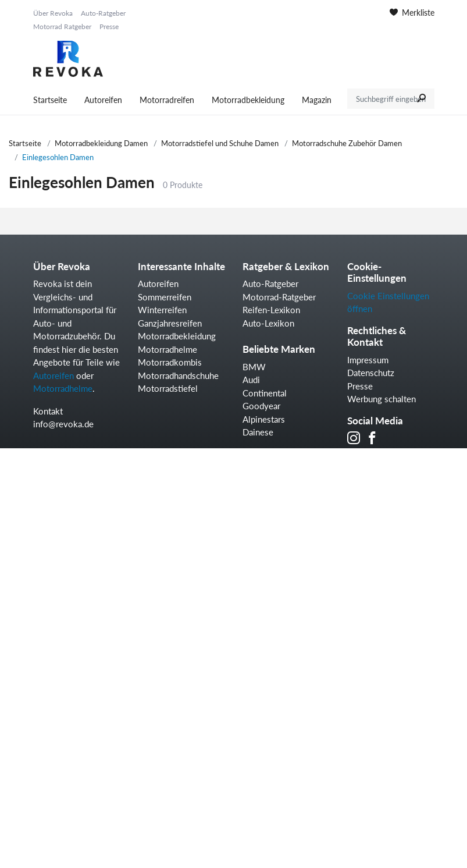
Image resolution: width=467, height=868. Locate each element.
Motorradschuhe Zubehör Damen (347, 143)
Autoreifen (103, 100)
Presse (109, 26)
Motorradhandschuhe (178, 375)
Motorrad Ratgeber (62, 26)
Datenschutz (371, 373)
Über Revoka (53, 13)
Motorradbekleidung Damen (101, 143)
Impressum (368, 360)
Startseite (50, 100)
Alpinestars (264, 419)
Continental (265, 393)
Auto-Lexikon (268, 323)
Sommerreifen (165, 297)
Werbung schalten (382, 399)
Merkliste (412, 13)
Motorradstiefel (168, 388)
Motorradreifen (167, 100)
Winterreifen (162, 310)
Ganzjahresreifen (170, 323)
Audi (251, 380)
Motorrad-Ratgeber (279, 297)
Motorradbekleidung (248, 100)
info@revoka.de (63, 424)
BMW (254, 367)
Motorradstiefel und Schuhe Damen (220, 143)
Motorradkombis (170, 362)
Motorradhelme (63, 388)
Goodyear (261, 406)
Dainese (258, 432)
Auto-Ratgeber (103, 13)
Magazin (317, 100)
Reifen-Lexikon (271, 310)
